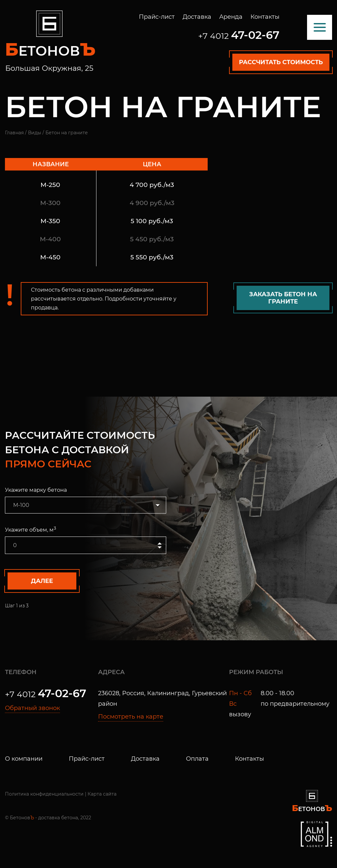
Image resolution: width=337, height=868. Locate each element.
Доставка (197, 17)
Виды (35, 133)
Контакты (265, 17)
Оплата (197, 759)
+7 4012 (239, 36)
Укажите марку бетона (36, 490)
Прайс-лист (157, 17)
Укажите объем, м (31, 529)
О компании (24, 759)
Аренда (231, 17)
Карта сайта (102, 794)
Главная (14, 133)
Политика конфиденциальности (44, 794)
